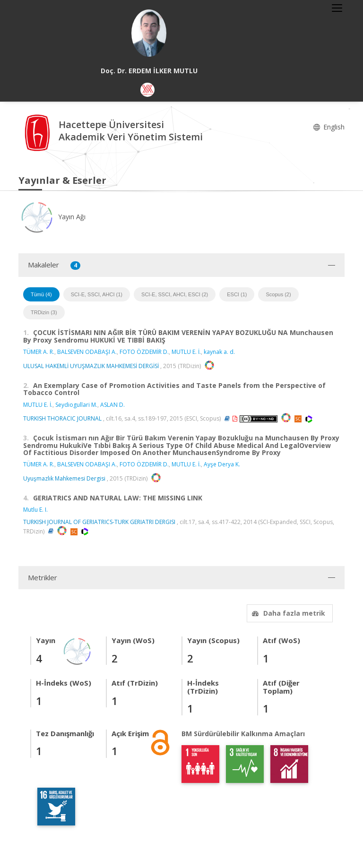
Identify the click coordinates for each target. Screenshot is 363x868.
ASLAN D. (112, 405)
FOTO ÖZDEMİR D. (144, 352)
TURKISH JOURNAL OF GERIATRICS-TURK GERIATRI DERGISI (99, 522)
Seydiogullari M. (76, 405)
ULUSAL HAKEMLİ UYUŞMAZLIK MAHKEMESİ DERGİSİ (91, 366)
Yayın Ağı (52, 217)
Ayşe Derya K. (222, 464)
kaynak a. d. (219, 352)
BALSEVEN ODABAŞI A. (87, 352)
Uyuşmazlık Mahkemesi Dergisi (64, 478)
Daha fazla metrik (287, 613)
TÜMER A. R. (39, 352)
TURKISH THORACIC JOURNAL (62, 418)
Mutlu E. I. (35, 510)
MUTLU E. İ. (186, 352)
